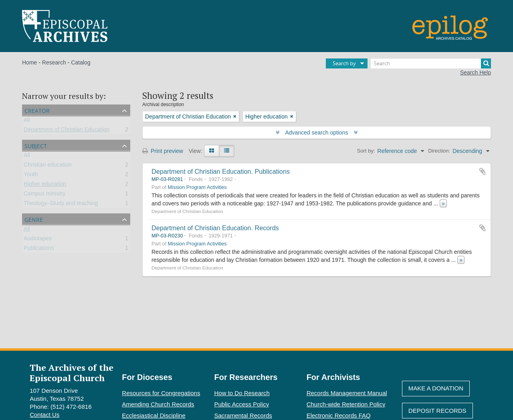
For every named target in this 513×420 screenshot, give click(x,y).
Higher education (45, 185)
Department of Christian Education (67, 131)
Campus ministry (44, 195)
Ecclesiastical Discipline (153, 415)
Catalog (81, 62)
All (27, 121)
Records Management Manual (347, 393)
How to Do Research (242, 393)
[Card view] (212, 151)
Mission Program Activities (197, 187)
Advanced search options (317, 133)
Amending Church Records (158, 404)
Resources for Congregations (161, 393)
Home (29, 62)
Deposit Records (437, 411)
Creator (37, 110)
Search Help (476, 72)
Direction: (439, 151)
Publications (39, 249)
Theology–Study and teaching (61, 205)
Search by (344, 63)
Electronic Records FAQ (339, 415)
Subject (36, 145)
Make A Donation (436, 388)
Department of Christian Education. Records (215, 228)
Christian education (48, 166)
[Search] (431, 63)
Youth (31, 176)
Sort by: (366, 151)
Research (54, 62)
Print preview (163, 151)
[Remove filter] (235, 117)
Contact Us (44, 415)
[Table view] (227, 151)
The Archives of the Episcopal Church (72, 372)
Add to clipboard (483, 171)
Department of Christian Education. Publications (221, 171)
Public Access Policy (242, 404)
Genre (34, 219)
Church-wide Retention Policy (346, 404)
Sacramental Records (243, 415)
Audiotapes (38, 240)
